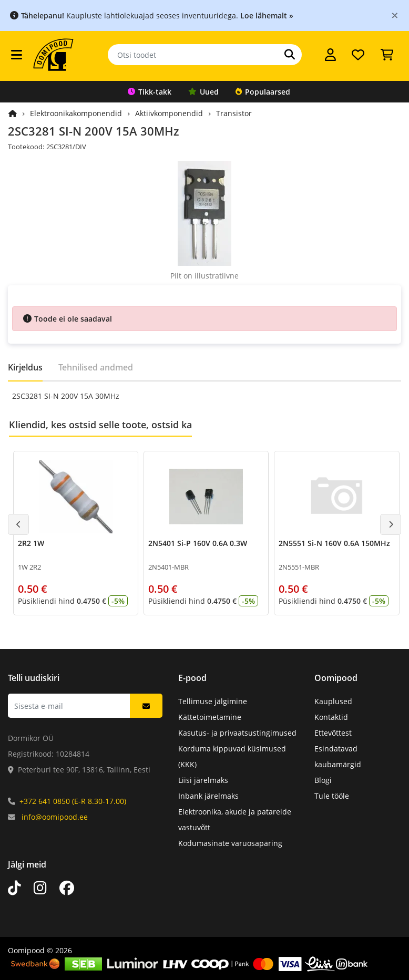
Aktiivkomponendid (169, 113)
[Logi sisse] (330, 55)
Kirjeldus (25, 367)
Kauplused (333, 701)
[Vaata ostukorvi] (387, 55)
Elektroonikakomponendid (76, 113)
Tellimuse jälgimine (213, 701)
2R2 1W (31, 543)
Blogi (323, 780)
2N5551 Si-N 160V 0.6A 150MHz (334, 543)
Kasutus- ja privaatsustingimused (237, 733)
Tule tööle (332, 796)
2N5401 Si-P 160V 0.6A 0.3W (198, 543)
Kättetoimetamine (210, 717)
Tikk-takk (150, 92)
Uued (203, 92)
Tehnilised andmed (96, 367)
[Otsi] (290, 55)
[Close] (395, 15)
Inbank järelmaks (208, 796)
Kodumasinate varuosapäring (230, 843)
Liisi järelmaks (203, 780)
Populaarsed (263, 92)
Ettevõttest (333, 733)
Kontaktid (331, 717)
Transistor (234, 113)
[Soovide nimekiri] (358, 55)
